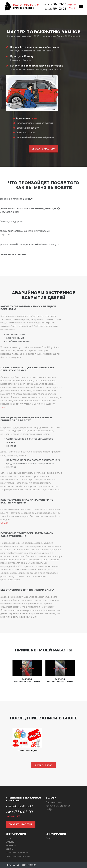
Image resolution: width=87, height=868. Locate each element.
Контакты (11, 845)
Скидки (10, 849)
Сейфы (49, 809)
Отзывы (10, 842)
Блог (48, 838)
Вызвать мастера (21, 824)
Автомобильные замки (58, 806)
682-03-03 (59, 4)
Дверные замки (54, 802)
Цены (9, 838)
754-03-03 (59, 8)
